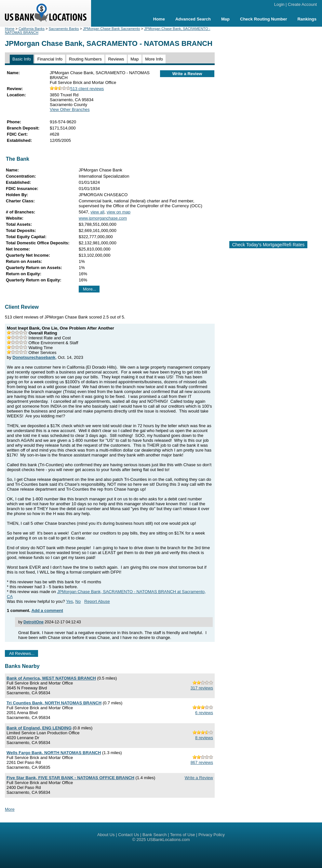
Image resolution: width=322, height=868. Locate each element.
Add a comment (47, 610)
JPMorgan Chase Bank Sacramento (111, 29)
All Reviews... (22, 653)
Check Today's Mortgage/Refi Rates (268, 245)
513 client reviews (77, 89)
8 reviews (204, 738)
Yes (69, 601)
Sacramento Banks (64, 29)
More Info (154, 59)
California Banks (32, 29)
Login (279, 4)
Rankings (307, 19)
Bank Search (154, 835)
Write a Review (187, 74)
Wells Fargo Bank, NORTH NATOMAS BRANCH (54, 753)
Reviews (116, 59)
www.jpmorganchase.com (103, 218)
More (10, 809)
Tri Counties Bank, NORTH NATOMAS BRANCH (54, 703)
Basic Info (22, 59)
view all (97, 212)
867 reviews (202, 762)
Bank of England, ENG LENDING (39, 728)
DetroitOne (34, 622)
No (78, 601)
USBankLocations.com (168, 840)
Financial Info (50, 59)
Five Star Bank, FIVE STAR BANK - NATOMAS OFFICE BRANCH (70, 778)
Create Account (302, 4)
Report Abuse (97, 601)
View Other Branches (70, 109)
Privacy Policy (212, 835)
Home (159, 19)
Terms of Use (183, 835)
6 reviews (204, 713)
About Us (106, 835)
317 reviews (202, 688)
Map (225, 19)
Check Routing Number (263, 19)
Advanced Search (193, 19)
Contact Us (128, 835)
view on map (119, 212)
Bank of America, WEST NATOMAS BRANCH (51, 678)
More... (89, 289)
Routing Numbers (85, 59)
